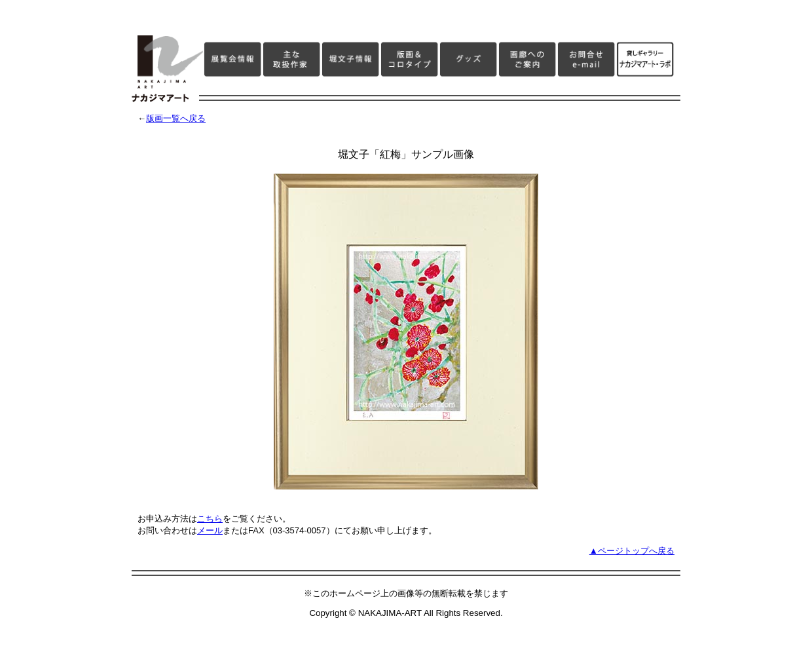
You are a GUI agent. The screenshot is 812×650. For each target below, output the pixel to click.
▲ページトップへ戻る (632, 551)
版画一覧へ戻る (176, 118)
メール (210, 530)
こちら (210, 519)
